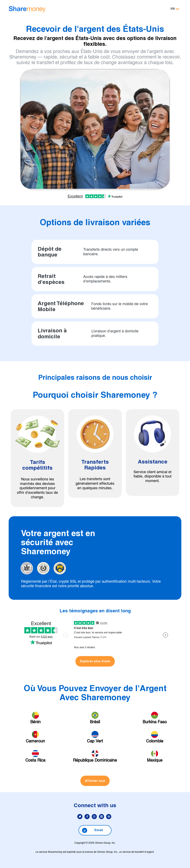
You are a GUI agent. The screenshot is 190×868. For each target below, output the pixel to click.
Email (92, 830)
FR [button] (173, 9)
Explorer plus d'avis (95, 661)
